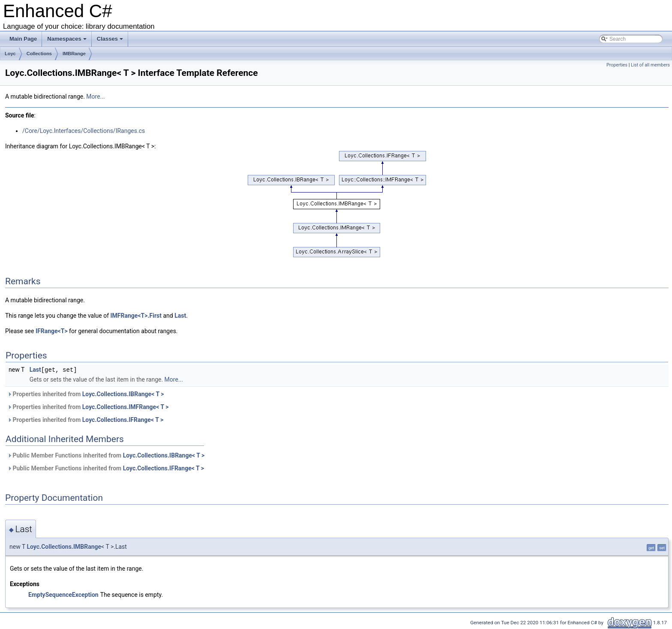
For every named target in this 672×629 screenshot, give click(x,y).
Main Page (23, 39)
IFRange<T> (52, 331)
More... (95, 96)
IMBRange (74, 54)
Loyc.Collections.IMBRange (64, 546)
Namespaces (67, 39)
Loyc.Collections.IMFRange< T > (126, 406)
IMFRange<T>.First (136, 316)
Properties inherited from (85, 394)
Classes (110, 39)
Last (180, 316)
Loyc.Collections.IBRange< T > (123, 394)
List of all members (650, 65)
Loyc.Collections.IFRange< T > (123, 419)
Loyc (10, 54)
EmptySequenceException (63, 594)
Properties (617, 65)
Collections (39, 54)
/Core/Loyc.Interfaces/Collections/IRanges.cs (84, 131)
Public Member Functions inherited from (106, 455)
